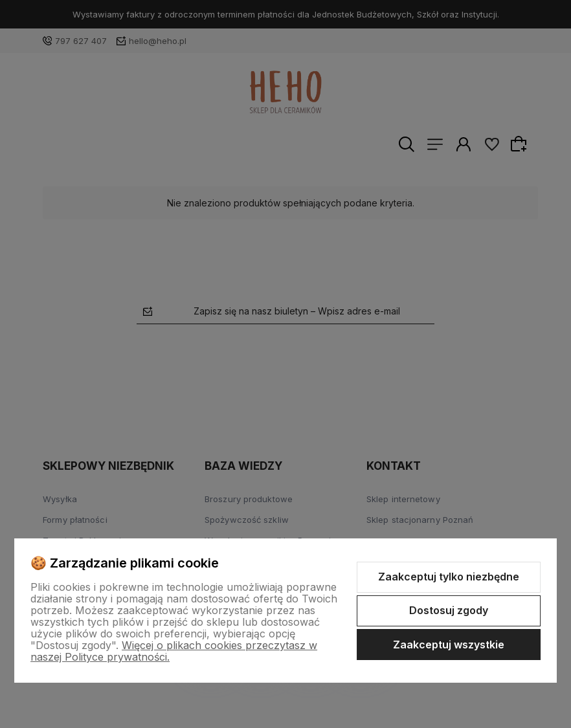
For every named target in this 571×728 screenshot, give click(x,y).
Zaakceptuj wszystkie (449, 645)
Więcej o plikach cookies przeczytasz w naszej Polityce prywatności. (174, 651)
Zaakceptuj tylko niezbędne (449, 577)
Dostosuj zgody (449, 610)
